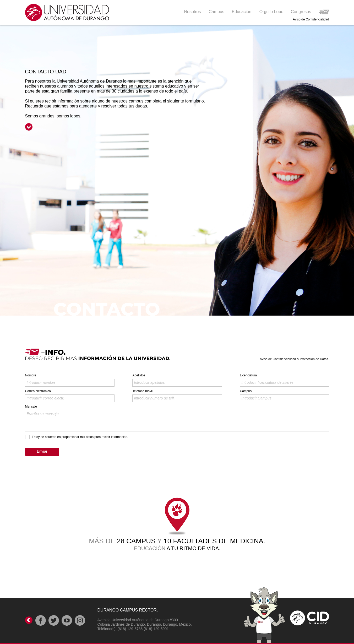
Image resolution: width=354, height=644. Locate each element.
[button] (242, 12)
